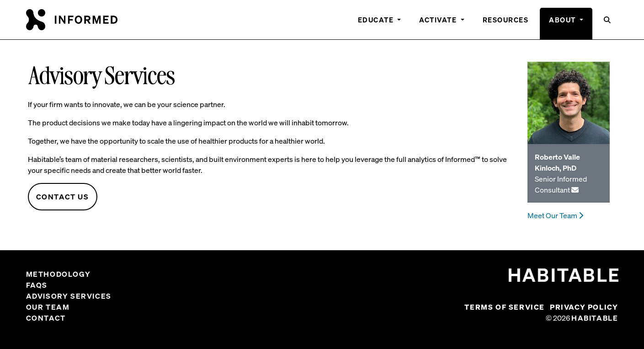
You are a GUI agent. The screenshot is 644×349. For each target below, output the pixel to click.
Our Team (48, 307)
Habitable (595, 318)
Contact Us (63, 197)
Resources (506, 20)
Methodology (59, 274)
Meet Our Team (555, 215)
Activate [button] (439, 20)
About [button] (563, 20)
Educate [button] (377, 20)
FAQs (37, 285)
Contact (46, 318)
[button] (608, 24)
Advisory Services (69, 296)
